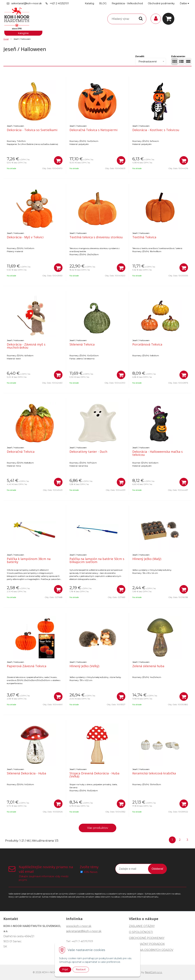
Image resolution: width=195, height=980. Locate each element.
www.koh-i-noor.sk (79, 926)
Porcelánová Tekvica (147, 344)
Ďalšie (184, 3)
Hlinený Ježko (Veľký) (84, 666)
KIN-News (91, 872)
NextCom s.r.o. (154, 972)
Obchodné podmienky (161, 3)
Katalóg (89, 3)
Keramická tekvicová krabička (154, 773)
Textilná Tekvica (144, 237)
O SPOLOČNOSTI (141, 932)
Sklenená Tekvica (82, 344)
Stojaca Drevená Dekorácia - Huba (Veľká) (94, 775)
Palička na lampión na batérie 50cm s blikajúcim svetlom (97, 560)
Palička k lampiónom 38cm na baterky (29, 560)
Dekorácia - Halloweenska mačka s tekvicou (158, 453)
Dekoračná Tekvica (21, 452)
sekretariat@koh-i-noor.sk (26, 3)
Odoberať (157, 869)
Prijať (65, 969)
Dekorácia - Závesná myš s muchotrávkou (26, 346)
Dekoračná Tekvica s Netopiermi (93, 130)
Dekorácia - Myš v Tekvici (25, 237)
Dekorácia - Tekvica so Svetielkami (32, 130)
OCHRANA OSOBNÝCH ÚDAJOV (151, 950)
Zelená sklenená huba (148, 666)
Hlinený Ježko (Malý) (147, 559)
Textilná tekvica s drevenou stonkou (96, 237)
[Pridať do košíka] (58, 160)
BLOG (103, 3)
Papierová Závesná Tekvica (27, 666)
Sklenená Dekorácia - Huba (26, 773)
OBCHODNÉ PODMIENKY (147, 938)
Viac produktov (98, 828)
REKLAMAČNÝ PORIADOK (147, 944)
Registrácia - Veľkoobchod (127, 3)
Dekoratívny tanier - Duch (88, 452)
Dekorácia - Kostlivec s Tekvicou (156, 130)
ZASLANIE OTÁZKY (142, 926)
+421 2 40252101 (59, 3)
